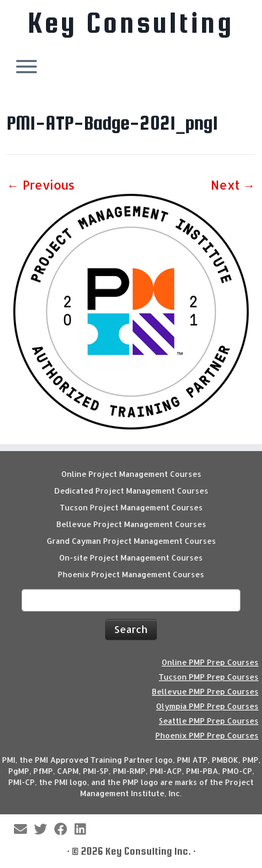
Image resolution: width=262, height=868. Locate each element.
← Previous (41, 185)
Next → (233, 185)
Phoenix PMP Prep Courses (207, 736)
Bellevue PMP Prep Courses (205, 692)
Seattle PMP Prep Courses (209, 721)
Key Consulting (131, 23)
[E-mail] (24, 830)
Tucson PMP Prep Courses (209, 677)
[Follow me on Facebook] (64, 830)
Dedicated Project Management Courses (131, 491)
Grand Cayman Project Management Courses (131, 541)
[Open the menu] (26, 68)
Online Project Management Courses (131, 474)
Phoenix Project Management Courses (131, 574)
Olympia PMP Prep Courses (207, 706)
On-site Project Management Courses (131, 558)
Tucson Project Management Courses (131, 508)
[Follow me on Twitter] (44, 830)
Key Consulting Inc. (148, 851)
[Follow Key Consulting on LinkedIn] (84, 830)
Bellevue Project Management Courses (131, 524)
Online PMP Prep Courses (210, 662)
